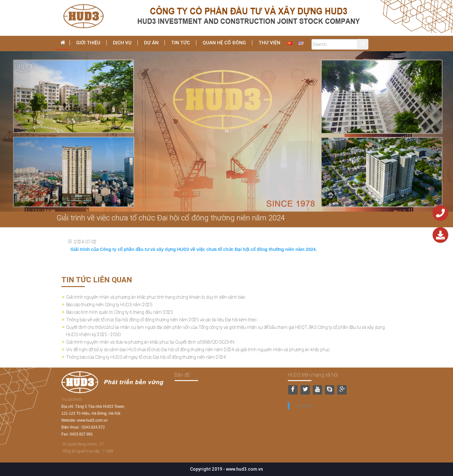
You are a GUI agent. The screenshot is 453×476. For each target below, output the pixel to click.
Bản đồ (182, 375)
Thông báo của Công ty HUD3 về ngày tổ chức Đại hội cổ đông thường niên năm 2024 (146, 357)
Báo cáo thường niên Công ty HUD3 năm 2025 (109, 305)
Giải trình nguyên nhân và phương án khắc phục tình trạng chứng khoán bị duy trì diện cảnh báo (156, 297)
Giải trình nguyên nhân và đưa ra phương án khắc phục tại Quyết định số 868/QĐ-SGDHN (150, 342)
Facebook (304, 406)
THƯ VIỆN (269, 43)
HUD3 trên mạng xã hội (313, 375)
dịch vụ (122, 43)
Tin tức (181, 43)
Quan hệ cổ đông (224, 43)
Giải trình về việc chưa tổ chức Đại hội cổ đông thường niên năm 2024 (171, 218)
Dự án (151, 43)
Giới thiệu (88, 43)
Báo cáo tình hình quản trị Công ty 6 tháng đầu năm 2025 (120, 312)
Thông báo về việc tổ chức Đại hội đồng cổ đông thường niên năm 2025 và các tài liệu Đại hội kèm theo (161, 320)
